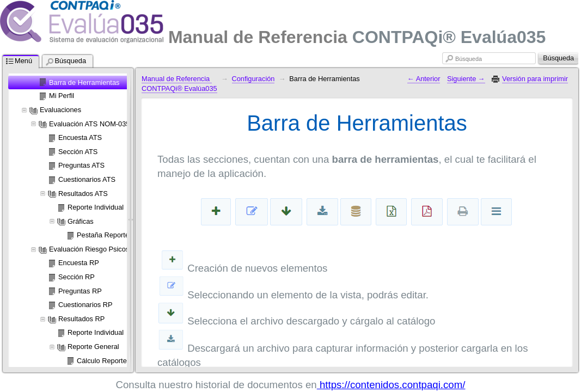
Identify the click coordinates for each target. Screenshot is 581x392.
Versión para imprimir (535, 79)
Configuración (253, 79)
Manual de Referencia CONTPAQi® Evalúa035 (179, 84)
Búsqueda (469, 59)
